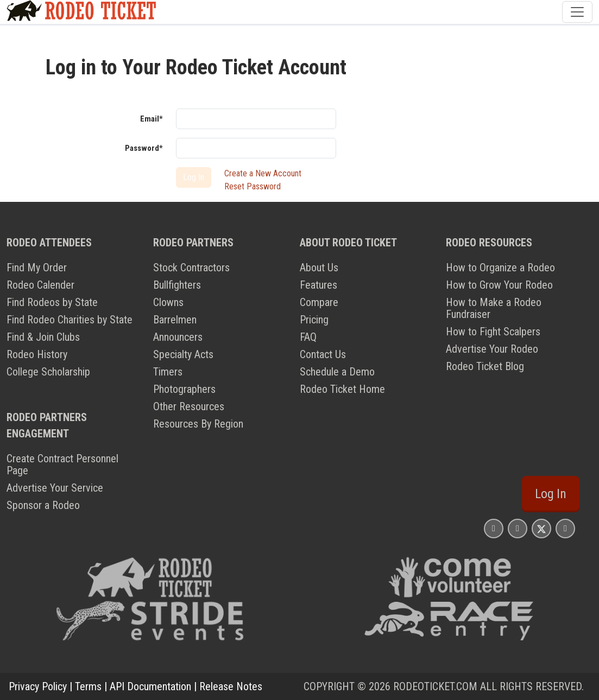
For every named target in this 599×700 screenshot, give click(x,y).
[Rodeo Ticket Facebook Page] (518, 528)
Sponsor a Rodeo (43, 505)
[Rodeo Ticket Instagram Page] (494, 528)
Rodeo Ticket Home (342, 389)
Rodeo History (37, 354)
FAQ (308, 337)
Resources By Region (198, 424)
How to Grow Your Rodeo (499, 285)
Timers (168, 372)
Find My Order (37, 268)
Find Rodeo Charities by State (70, 320)
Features (319, 285)
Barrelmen (175, 320)
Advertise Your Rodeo (492, 349)
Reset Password (253, 186)
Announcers (178, 337)
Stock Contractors (191, 268)
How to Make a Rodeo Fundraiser (494, 308)
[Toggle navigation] (577, 12)
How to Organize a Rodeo (500, 268)
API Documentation (150, 686)
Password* (144, 148)
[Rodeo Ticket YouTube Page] (565, 528)
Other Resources (189, 406)
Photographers (184, 389)
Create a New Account (263, 173)
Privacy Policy (38, 686)
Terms (88, 686)
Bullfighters (177, 285)
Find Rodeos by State (52, 302)
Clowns (168, 302)
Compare (319, 302)
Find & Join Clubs (43, 337)
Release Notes (231, 686)
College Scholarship (48, 372)
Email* (152, 119)
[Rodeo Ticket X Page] (541, 528)
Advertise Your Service (55, 488)
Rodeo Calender (40, 285)
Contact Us (323, 354)
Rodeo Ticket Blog (485, 366)
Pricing (314, 320)
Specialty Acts (183, 354)
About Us (319, 268)
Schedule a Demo (337, 372)
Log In (551, 494)
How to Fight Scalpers (493, 332)
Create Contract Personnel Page (62, 464)
